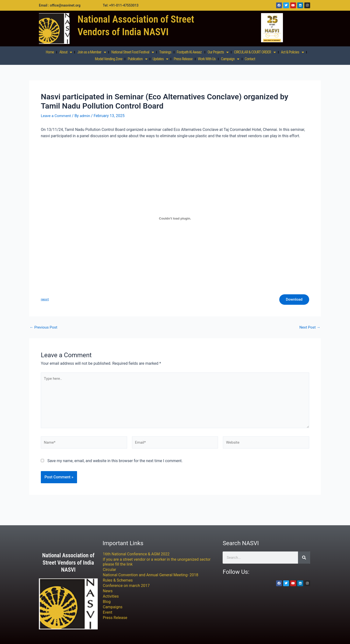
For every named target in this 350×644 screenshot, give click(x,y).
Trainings (165, 52)
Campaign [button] (230, 59)
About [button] (66, 52)
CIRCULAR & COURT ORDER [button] (255, 52)
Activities (111, 597)
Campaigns (113, 607)
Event (108, 613)
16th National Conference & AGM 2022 (136, 554)
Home (50, 52)
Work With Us (207, 59)
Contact (250, 59)
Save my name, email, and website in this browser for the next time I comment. (115, 464)
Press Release (183, 59)
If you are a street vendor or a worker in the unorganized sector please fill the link (157, 562)
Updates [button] (161, 59)
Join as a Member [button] (92, 52)
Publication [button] (137, 59)
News (108, 591)
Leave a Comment (57, 116)
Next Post (309, 328)
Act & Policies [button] (292, 52)
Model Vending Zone (109, 59)
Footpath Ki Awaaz (189, 52)
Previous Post (44, 328)
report (45, 300)
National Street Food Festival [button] (133, 52)
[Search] (304, 558)
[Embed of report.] (175, 218)
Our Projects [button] (218, 52)
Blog (107, 602)
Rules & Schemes (118, 580)
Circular (109, 570)
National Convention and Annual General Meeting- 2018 (151, 575)
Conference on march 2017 (126, 586)
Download (293, 300)
